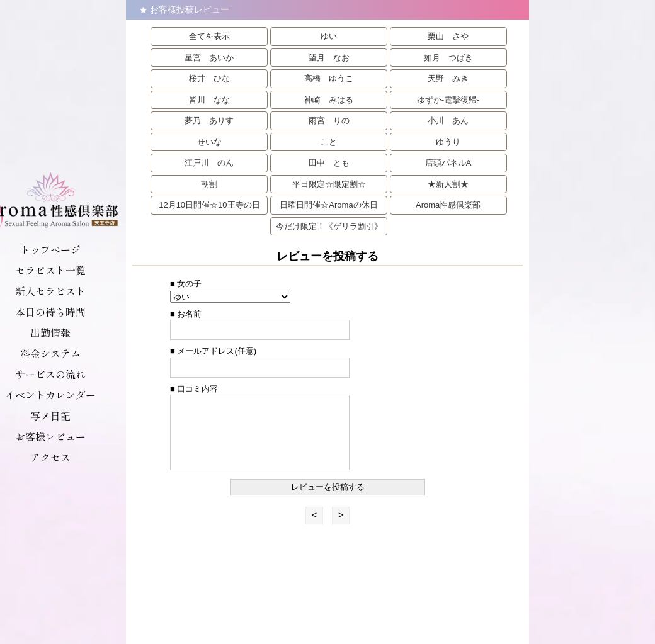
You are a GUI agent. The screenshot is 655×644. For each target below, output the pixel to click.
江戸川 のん (209, 163)
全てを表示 (209, 36)
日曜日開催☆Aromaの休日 (328, 205)
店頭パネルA (448, 163)
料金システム (50, 353)
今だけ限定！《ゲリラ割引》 (329, 226)
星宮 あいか (209, 58)
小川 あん (448, 121)
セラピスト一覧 (50, 270)
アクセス (50, 457)
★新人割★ (448, 184)
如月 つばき (448, 58)
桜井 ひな (209, 78)
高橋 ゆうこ (329, 78)
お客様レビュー (50, 436)
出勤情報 (50, 332)
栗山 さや (448, 36)
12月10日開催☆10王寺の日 (209, 205)
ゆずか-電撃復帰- (448, 100)
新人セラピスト (50, 291)
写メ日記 (50, 415)
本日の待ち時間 (50, 312)
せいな (209, 142)
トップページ (50, 249)
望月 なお (329, 58)
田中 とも (329, 163)
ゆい (329, 36)
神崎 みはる (329, 100)
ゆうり (448, 142)
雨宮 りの (329, 121)
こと (329, 142)
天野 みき (448, 78)
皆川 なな (209, 100)
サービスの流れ (50, 374)
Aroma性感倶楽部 (448, 205)
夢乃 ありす (209, 121)
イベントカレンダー (50, 395)
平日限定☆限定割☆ (329, 184)
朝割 (209, 184)
